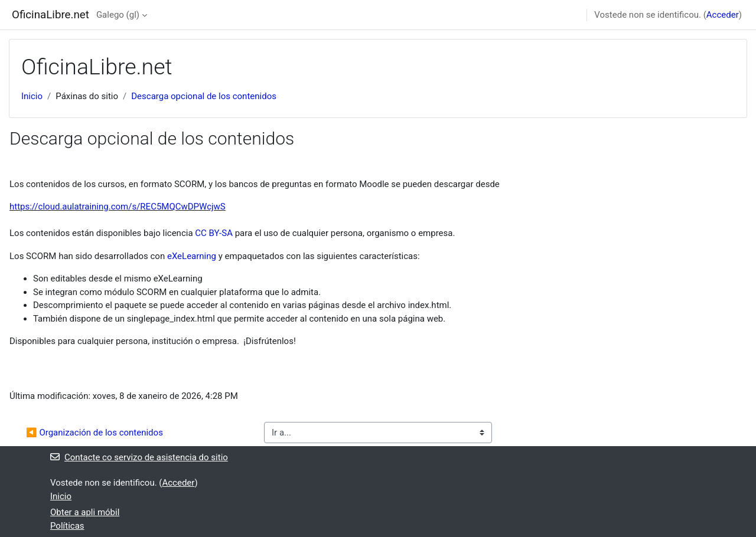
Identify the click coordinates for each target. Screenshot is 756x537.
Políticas (67, 526)
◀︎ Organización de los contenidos (94, 433)
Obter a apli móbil (85, 512)
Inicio (32, 96)
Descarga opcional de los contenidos (204, 96)
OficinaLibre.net (50, 15)
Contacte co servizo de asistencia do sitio (139, 457)
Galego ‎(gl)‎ (118, 15)
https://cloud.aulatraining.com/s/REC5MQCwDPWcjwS (118, 207)
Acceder (723, 15)
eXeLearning (192, 256)
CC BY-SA (214, 233)
